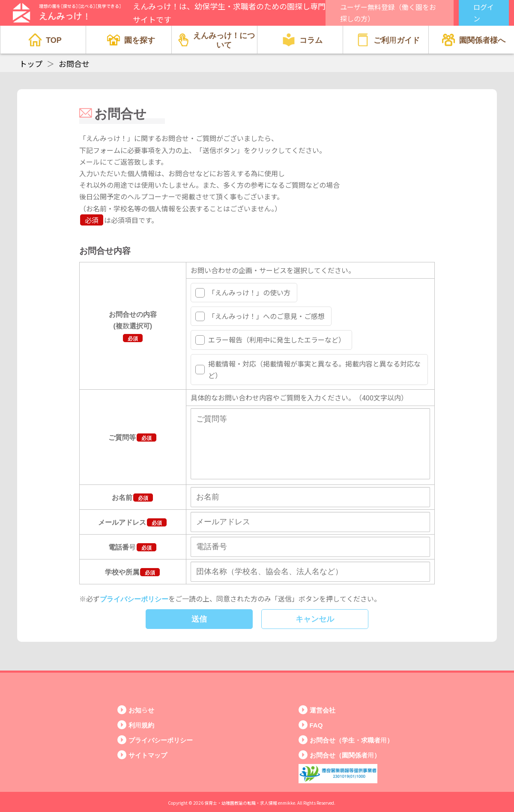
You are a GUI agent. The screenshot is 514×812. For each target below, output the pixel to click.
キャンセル (315, 631)
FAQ (316, 725)
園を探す (131, 40)
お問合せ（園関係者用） (345, 755)
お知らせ (141, 710)
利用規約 (141, 725)
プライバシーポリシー (134, 611)
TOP (45, 40)
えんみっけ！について (217, 39)
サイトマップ (148, 755)
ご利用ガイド (388, 40)
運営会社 (323, 710)
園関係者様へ (474, 40)
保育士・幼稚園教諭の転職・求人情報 (241, 803)
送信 (199, 631)
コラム (302, 40)
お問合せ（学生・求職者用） (351, 740)
